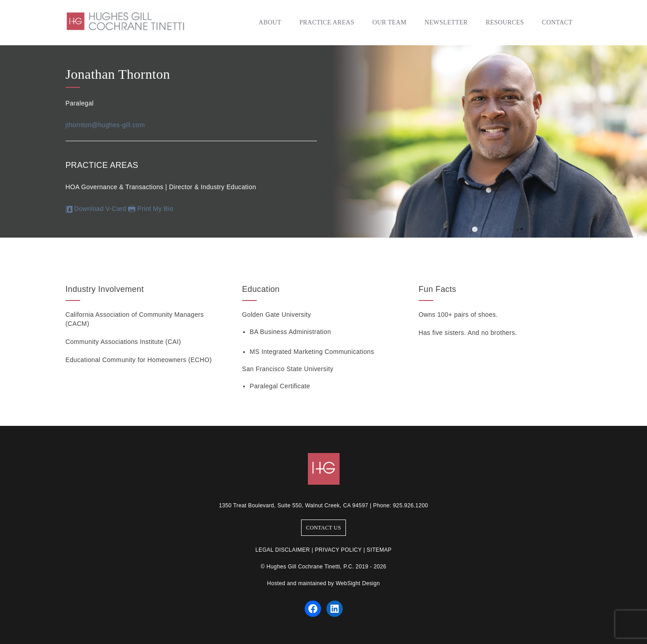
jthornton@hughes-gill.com (105, 125)
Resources (505, 22)
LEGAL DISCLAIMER (283, 550)
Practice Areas (327, 22)
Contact (557, 22)
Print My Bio (155, 209)
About (270, 22)
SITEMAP (379, 550)
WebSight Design (358, 583)
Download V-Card (96, 209)
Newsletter (446, 22)
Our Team (389, 22)
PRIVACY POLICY (338, 550)
